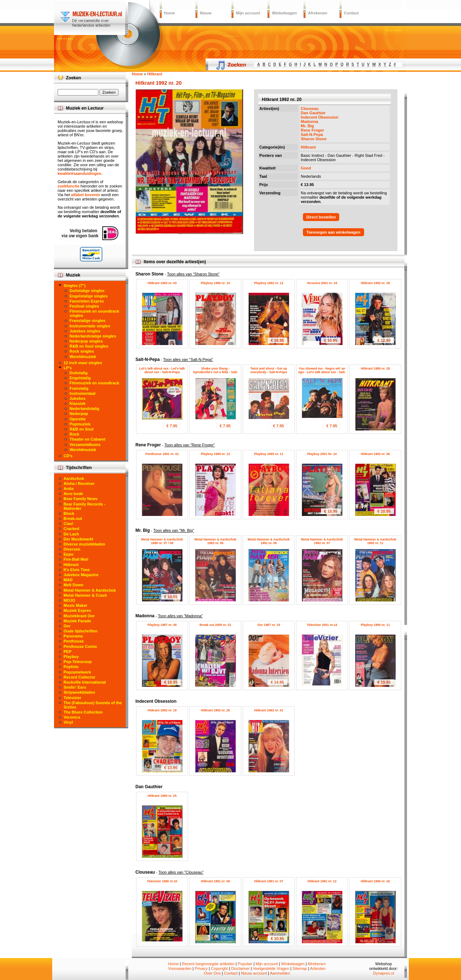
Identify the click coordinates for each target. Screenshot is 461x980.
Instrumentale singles (90, 326)
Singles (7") (75, 286)
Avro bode (73, 494)
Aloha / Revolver (79, 484)
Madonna (309, 122)
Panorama (73, 636)
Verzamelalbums (85, 445)
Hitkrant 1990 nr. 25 (162, 796)
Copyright (220, 968)
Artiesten (318, 968)
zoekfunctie (69, 186)
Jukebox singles (85, 331)
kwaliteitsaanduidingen (79, 173)
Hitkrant (308, 147)
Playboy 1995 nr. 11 (268, 454)
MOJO (70, 600)
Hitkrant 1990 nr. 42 (375, 881)
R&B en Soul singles (89, 346)
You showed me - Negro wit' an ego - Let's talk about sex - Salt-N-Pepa (322, 372)
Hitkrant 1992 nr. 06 (375, 454)
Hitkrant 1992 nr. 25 (216, 710)
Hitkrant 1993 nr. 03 (162, 283)
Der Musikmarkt (79, 539)
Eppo (69, 554)
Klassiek (78, 403)
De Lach (71, 534)
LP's (68, 368)
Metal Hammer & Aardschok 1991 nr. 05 (269, 541)
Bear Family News (81, 499)
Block (69, 513)
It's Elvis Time (77, 570)
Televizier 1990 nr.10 (162, 881)
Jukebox (78, 398)
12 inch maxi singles (83, 363)
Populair (245, 964)
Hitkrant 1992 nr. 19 (162, 710)
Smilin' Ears (75, 687)
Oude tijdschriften (81, 631)
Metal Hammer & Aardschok (90, 590)
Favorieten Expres (87, 301)
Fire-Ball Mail (76, 559)
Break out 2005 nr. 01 (215, 625)
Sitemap (300, 968)
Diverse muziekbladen (85, 544)
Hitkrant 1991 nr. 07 (269, 881)
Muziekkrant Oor (79, 616)
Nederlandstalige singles (93, 336)
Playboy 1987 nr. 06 (162, 625)
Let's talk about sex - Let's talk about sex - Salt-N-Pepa (162, 370)
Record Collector (80, 677)
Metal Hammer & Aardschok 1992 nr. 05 (216, 541)
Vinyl (68, 722)
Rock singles (82, 351)
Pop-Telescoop (78, 662)
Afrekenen (318, 13)
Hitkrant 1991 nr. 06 (216, 881)
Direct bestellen (321, 217)
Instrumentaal (82, 393)
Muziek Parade (77, 621)
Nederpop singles (86, 341)
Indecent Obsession (320, 117)
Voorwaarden (180, 968)
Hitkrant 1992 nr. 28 (375, 283)
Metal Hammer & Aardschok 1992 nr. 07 (322, 541)
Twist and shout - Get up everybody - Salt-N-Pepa (269, 370)
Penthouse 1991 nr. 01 (162, 454)
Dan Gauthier (313, 113)
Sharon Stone (314, 139)
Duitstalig (79, 373)
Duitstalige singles (87, 291)
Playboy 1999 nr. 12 (215, 454)
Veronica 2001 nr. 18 (322, 283)
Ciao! (69, 524)
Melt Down (74, 585)
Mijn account (248, 13)
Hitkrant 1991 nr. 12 (322, 881)
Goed (306, 168)
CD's (68, 456)
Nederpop (79, 414)
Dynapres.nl (384, 973)
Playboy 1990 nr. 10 (215, 283)
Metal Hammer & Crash (85, 595)
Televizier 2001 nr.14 (322, 625)
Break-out (73, 518)
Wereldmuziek (83, 357)
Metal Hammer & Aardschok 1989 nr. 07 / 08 (162, 541)
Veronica (72, 717)
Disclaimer (240, 968)
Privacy (201, 968)
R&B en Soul (82, 429)
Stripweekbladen (79, 692)
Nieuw (206, 13)
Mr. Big (307, 126)
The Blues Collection (83, 712)
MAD (68, 580)
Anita (69, 489)
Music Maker (76, 605)
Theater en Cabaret (88, 439)
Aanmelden (280, 973)
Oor (67, 626)
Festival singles (84, 306)
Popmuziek (80, 424)
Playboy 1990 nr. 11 (375, 625)
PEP (68, 652)
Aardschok (74, 478)
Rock (74, 434)
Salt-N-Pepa (312, 134)
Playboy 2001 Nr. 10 (322, 454)
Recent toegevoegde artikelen (208, 964)
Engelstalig (80, 378)
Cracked (71, 529)
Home (169, 13)
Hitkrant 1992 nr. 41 (269, 710)
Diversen (72, 549)
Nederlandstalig (84, 409)
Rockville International (85, 682)
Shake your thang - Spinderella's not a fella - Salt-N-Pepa (216, 372)
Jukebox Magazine (81, 575)
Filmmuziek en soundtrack (94, 383)
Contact (351, 13)
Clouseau (310, 109)
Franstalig (79, 388)
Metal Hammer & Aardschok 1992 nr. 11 (375, 541)
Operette (78, 419)
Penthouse (74, 641)
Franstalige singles (88, 321)
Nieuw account (254, 973)
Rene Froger (312, 130)
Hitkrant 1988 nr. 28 (375, 368)
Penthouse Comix (80, 646)
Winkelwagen (285, 13)
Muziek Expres (77, 610)
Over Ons (212, 973)
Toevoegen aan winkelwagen (334, 232)
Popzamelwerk (77, 672)
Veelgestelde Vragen (271, 968)
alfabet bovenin (86, 195)
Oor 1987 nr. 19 (268, 625)
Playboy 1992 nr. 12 (268, 283)
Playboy (71, 657)
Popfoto (71, 667)
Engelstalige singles (89, 296)
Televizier (73, 698)
